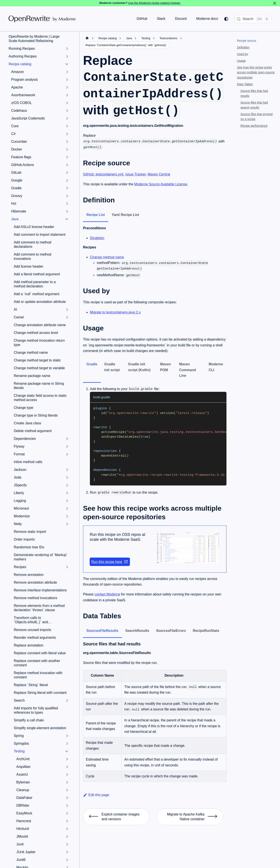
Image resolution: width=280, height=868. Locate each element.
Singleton (97, 238)
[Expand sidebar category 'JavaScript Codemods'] (67, 118)
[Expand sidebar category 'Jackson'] (67, 470)
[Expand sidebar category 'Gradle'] (67, 188)
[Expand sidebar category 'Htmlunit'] (67, 829)
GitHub (142, 19)
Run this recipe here (110, 562)
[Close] (275, 3)
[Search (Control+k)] (253, 19)
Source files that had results (254, 93)
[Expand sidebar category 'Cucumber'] (67, 142)
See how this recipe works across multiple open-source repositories (256, 72)
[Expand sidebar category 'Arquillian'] (67, 767)
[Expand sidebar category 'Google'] (67, 180)
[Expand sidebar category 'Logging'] (67, 501)
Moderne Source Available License (161, 184)
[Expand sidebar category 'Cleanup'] (67, 790)
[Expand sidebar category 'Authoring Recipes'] (67, 56)
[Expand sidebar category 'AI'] (67, 310)
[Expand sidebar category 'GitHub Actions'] (67, 165)
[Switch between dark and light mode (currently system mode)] (226, 19)
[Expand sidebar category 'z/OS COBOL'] (67, 103)
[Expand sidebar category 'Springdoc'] (67, 744)
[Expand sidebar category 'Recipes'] (67, 567)
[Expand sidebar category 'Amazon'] (67, 72)
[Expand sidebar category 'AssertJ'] (67, 775)
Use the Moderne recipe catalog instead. (154, 3)
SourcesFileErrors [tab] (171, 631)
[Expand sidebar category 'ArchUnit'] (67, 759)
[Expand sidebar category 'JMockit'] (67, 837)
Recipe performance (254, 126)
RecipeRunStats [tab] (206, 631)
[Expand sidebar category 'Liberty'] (67, 493)
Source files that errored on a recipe (256, 117)
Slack (161, 19)
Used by (242, 54)
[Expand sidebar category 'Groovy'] (67, 196)
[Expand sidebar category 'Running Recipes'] (67, 49)
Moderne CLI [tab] (216, 367)
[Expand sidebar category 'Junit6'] (67, 860)
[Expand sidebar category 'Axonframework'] (67, 95)
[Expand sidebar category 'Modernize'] (67, 516)
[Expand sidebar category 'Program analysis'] (67, 80)
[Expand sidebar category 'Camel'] (67, 317)
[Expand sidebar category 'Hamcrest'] (67, 821)
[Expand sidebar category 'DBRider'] (67, 806)
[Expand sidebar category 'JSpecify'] (67, 485)
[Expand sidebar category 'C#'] (67, 134)
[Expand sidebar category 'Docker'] (67, 149)
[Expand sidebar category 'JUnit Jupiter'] (67, 852)
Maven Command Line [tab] (188, 370)
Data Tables (245, 84)
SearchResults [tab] (137, 631)
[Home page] (87, 38)
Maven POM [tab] (165, 367)
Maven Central (159, 174)
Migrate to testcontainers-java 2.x (115, 312)
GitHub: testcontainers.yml (103, 174)
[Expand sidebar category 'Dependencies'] (67, 439)
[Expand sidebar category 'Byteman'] (67, 782)
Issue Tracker (136, 174)
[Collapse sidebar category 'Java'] (67, 219)
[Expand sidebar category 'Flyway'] (67, 446)
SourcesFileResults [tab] (102, 631)
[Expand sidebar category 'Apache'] (67, 87)
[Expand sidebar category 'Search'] (67, 701)
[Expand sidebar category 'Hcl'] (67, 204)
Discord (181, 19)
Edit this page (96, 795)
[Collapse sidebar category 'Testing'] (67, 751)
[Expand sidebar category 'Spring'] (67, 736)
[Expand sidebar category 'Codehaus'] (67, 111)
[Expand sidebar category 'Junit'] (67, 844)
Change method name (107, 257)
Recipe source (247, 41)
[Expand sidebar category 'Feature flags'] (67, 157)
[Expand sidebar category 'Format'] (67, 454)
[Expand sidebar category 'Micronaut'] (67, 508)
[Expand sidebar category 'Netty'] (67, 524)
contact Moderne (107, 594)
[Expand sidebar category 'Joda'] (67, 477)
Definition (243, 47)
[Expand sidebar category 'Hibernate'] (67, 211)
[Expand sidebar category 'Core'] (67, 126)
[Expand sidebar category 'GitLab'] (67, 173)
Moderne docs (207, 19)
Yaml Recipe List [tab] (125, 215)
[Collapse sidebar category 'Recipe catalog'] (67, 64)
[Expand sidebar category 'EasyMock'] (67, 813)
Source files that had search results (254, 105)
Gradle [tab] (92, 364)
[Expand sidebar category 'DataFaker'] (67, 798)
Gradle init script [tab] (112, 367)
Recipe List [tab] (96, 215)
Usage (241, 61)
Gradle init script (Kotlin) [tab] (139, 367)
